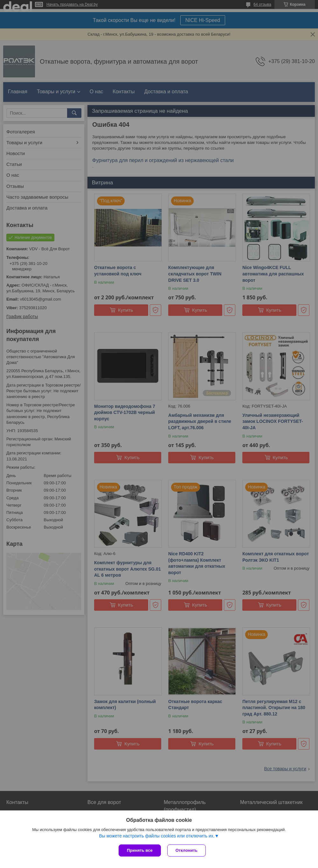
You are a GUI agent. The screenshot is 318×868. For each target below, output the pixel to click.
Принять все (140, 850)
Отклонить (187, 850)
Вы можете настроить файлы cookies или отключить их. (157, 836)
